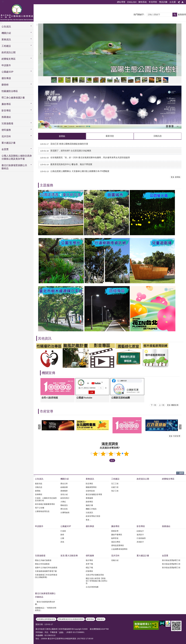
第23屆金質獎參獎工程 (171, 564)
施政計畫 (89, 505)
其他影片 (140, 542)
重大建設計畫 (9, 143)
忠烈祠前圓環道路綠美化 (89, 80)
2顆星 (103, 454)
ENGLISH (132, 2)
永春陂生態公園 (68, 80)
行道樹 (63, 531)
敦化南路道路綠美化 (75, 80)
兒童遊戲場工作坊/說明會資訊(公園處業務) (46, 576)
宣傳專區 (39, 494)
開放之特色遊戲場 (42, 564)
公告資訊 (39, 479)
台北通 (173, 2)
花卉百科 (115, 556)
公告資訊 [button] (6, 27)
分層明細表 (65, 513)
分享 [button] (179, 2)
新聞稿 (38, 491)
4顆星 (119, 454)
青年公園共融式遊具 (124, 80)
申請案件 (6, 65)
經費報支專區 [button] (9, 59)
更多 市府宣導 (175, 436)
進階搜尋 (182, 15)
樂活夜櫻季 (152, 80)
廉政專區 (115, 526)
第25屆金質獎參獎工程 (171, 568)
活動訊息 (39, 487)
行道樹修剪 (141, 538)
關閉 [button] (181, 473)
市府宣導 (47, 411)
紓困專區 (89, 571)
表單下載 (89, 564)
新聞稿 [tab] (62, 136)
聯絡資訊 (64, 505)
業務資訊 (90, 479)
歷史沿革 (64, 484)
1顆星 (95, 454)
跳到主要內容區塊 (1, 1)
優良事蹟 (6, 78)
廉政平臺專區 (117, 535)
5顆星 (126, 454)
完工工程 (115, 484)
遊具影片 (140, 535)
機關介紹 (65, 479)
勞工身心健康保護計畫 (13, 98)
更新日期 (39, 624)
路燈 (62, 535)
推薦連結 (6, 117)
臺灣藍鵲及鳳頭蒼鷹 (82, 80)
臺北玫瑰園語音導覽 (94, 494)
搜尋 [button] (175, 15)
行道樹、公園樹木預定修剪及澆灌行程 (46, 499)
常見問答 (153, 2)
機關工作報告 (91, 509)
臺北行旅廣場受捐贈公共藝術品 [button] (14, 167)
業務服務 (89, 498)
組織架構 (64, 487)
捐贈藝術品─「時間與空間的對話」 (46, 609)
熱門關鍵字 (139, 15)
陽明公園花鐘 (61, 80)
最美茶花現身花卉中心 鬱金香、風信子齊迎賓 (66, 165)
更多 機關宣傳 (173, 405)
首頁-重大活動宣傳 (69, 556)
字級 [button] (183, 2)
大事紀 (63, 502)
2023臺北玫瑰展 (131, 80)
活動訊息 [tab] (158, 136)
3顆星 (111, 454)
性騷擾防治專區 (10, 91)
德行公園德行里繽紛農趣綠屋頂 (145, 80)
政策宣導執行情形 (93, 516)
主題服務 (47, 185)
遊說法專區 (116, 542)
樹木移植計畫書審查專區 (45, 504)
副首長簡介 (65, 498)
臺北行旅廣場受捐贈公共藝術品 (45, 595)
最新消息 (39, 484)
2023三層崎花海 (138, 80)
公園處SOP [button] (7, 72)
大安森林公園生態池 (96, 80)
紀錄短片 (140, 531)
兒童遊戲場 (40, 556)
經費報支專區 (168, 479)
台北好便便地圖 (92, 587)
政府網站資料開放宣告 (46, 619)
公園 (62, 538)
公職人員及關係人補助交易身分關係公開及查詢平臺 (17, 157)
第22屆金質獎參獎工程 (171, 560)
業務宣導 (115, 531)
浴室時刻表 (90, 491)
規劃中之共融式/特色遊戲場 (46, 568)
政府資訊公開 (9, 52)
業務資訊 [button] (6, 40)
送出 (107, 461)
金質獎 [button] (5, 149)
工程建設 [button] (6, 46)
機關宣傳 (48, 373)
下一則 (179, 54)
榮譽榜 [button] (5, 85)
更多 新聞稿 (176, 177)
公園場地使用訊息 (42, 511)
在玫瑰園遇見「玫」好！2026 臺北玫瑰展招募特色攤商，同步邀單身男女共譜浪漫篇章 (85, 158)
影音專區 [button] (6, 111)
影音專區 (141, 526)
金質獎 (165, 556)
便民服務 (90, 556)
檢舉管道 (115, 538)
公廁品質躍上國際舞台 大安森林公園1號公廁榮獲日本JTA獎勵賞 (74, 171)
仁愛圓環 (110, 80)
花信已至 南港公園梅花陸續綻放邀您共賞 (64, 144)
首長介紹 (64, 494)
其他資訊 (45, 338)
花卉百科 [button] (6, 136)
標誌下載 (89, 568)
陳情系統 (143, 2)
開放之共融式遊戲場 (43, 560)
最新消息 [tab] (110, 136)
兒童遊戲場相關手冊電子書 (46, 571)
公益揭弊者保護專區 (119, 549)
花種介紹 (115, 560)
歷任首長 (64, 509)
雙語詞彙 (163, 2)
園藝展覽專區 (91, 487)
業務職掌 (64, 491)
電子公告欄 (40, 508)
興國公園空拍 (159, 80)
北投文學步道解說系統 (95, 575)
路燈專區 (89, 502)
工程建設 (115, 479)
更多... (88, 520)
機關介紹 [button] (6, 33)
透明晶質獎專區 (118, 545)
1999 (61, 632)
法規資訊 (89, 513)
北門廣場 (166, 80)
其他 (62, 542)
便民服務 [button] (6, 130)
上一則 (41, 54)
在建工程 (115, 487)
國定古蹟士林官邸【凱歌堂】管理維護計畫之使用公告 (97, 581)
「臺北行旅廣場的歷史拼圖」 (45, 603)
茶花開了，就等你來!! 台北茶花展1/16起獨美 (65, 151)
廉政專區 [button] (6, 104)
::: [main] (37, 25)
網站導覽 (121, 2)
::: (3, 1)
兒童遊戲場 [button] (7, 123)
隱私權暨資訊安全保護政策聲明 (71, 619)
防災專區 (89, 484)
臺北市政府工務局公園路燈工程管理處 (17, 13)
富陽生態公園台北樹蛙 (54, 80)
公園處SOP (66, 526)
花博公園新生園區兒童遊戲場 (117, 80)
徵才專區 (89, 560)
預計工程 (115, 491)
